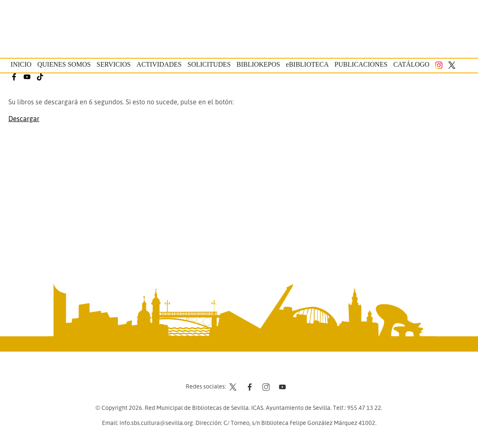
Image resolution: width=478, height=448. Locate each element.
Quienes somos (64, 64)
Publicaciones (361, 64)
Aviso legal (252, 370)
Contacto (218, 370)
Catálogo (411, 64)
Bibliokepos (258, 64)
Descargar (24, 119)
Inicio (21, 64)
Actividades (159, 64)
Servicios (113, 64)
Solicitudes (209, 64)
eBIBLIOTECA (307, 64)
